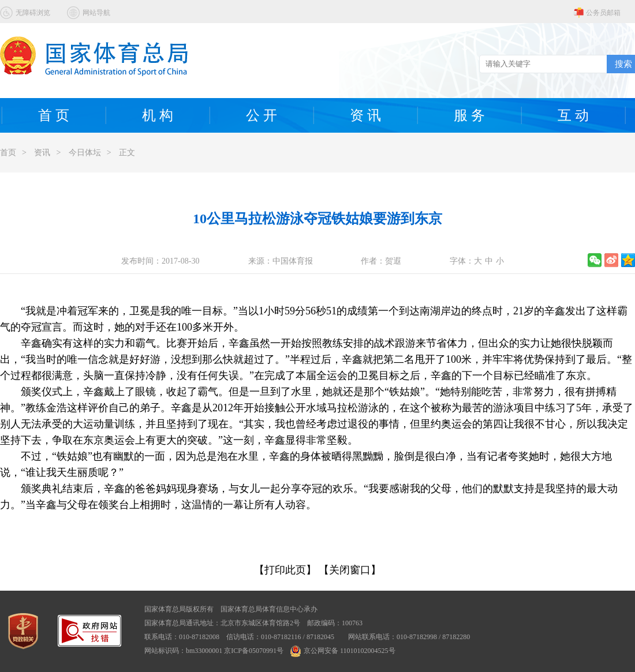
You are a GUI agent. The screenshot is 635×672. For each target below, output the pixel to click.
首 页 (54, 115)
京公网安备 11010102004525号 (343, 651)
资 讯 (365, 115)
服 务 (469, 115)
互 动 (573, 115)
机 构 (158, 115)
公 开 (262, 115)
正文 (127, 153)
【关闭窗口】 (350, 570)
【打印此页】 (285, 570)
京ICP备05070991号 (254, 651)
